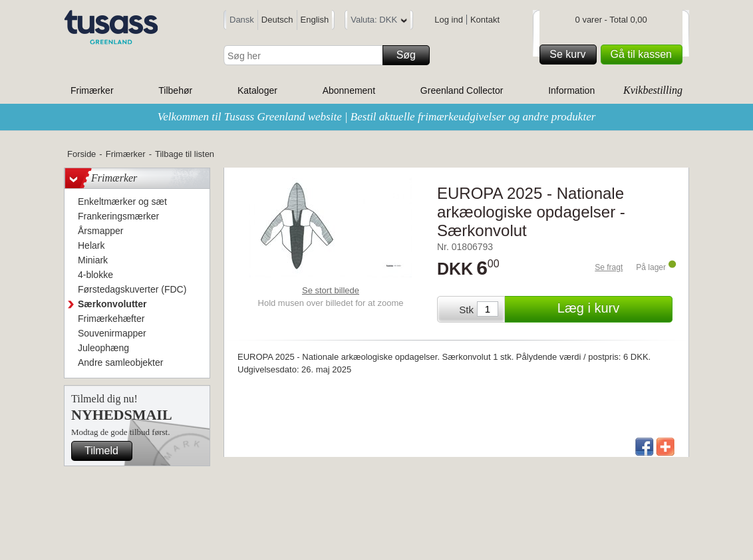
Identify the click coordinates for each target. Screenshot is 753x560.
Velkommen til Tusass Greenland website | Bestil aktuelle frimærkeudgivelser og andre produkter (377, 117)
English (315, 20)
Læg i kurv (613, 309)
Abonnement (349, 90)
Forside (81, 154)
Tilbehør (175, 90)
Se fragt (609, 267)
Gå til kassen (645, 55)
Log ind (449, 20)
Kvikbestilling (653, 90)
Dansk (242, 20)
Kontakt (485, 20)
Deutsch (277, 20)
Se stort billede (331, 290)
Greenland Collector (462, 90)
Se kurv (571, 55)
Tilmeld (106, 451)
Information (571, 90)
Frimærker (92, 90)
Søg (411, 55)
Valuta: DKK (379, 22)
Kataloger (257, 90)
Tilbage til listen (185, 154)
